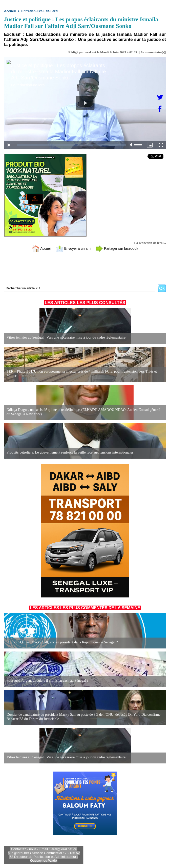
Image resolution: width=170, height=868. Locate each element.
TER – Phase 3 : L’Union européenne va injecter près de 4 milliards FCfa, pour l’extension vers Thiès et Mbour (80, 374)
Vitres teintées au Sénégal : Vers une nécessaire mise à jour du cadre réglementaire (65, 337)
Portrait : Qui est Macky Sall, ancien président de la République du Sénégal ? (61, 642)
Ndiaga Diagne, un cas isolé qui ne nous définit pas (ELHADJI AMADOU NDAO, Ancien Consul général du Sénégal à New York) (84, 412)
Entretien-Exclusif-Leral (40, 11)
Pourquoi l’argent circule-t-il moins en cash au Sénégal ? (47, 681)
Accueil (10, 11)
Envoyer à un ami (72, 248)
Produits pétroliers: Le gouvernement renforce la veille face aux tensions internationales (69, 452)
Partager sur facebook (119, 248)
